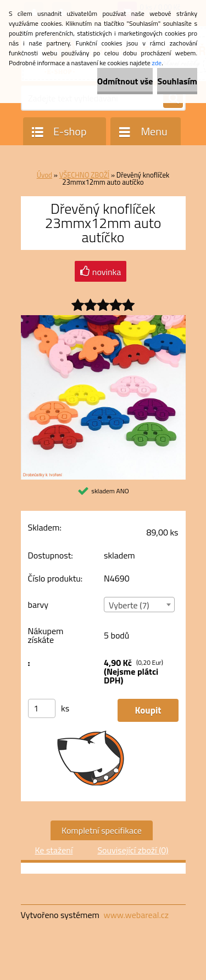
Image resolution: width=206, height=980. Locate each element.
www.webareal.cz (136, 915)
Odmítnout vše (125, 81)
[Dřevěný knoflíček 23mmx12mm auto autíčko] (103, 320)
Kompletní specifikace (102, 830)
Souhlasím (177, 81)
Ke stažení (54, 850)
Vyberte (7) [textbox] (129, 605)
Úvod (44, 175)
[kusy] (42, 708)
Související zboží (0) (133, 850)
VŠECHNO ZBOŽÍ (84, 175)
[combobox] (139, 605)
